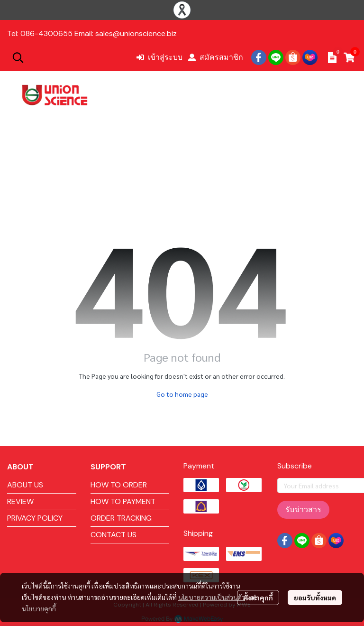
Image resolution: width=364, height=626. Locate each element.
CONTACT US (114, 535)
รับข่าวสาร (303, 509)
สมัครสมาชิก (216, 57)
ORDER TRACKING (121, 518)
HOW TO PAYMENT (123, 501)
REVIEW (20, 501)
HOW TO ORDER (119, 485)
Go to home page (182, 394)
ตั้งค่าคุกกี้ (258, 598)
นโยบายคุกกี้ (39, 608)
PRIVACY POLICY (35, 518)
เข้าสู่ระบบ (159, 57)
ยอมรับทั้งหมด (315, 598)
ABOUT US (25, 485)
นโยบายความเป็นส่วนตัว (212, 597)
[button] (69, 57)
